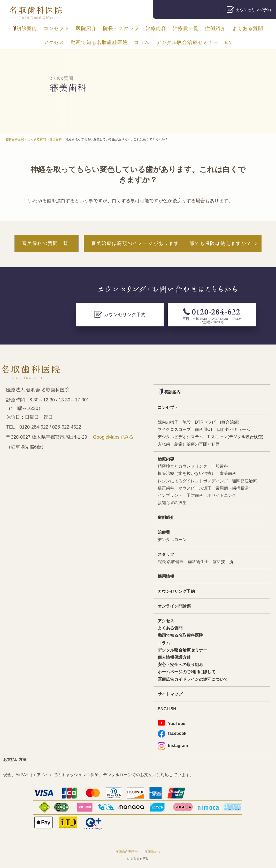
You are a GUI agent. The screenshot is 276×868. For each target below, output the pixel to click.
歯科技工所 (223, 562)
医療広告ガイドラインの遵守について (193, 679)
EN (229, 42)
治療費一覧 (186, 28)
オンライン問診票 (174, 606)
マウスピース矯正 (195, 488)
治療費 (164, 532)
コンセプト (57, 28)
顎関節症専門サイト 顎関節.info (138, 852)
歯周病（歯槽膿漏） (234, 488)
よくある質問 (248, 28)
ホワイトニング (222, 495)
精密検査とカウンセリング (182, 466)
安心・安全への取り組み (180, 664)
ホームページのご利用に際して (187, 672)
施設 (187, 422)
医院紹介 (86, 28)
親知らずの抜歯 (172, 503)
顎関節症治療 (244, 481)
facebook (172, 733)
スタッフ (166, 554)
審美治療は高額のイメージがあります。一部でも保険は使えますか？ (171, 243)
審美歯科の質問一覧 (45, 243)
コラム (142, 42)
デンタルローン (172, 540)
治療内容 (156, 28)
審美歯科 (228, 473)
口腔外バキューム (234, 429)
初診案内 (25, 28)
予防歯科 (195, 495)
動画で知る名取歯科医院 (99, 42)
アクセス (54, 42)
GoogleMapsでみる (113, 437)
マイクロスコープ (174, 429)
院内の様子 (168, 422)
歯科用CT (204, 429)
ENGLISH (167, 709)
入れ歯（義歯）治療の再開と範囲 (189, 444)
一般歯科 (220, 466)
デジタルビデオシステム (180, 437)
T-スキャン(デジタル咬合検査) (235, 437)
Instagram (173, 746)
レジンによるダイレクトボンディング (193, 481)
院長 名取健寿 (171, 562)
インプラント (170, 495)
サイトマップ (170, 694)
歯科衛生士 (198, 562)
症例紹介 (216, 28)
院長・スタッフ (121, 28)
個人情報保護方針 (174, 657)
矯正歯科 (166, 488)
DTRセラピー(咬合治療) (217, 422)
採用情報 (166, 576)
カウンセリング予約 (176, 591)
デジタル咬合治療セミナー (187, 42)
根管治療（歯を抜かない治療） (187, 473)
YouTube (171, 723)
